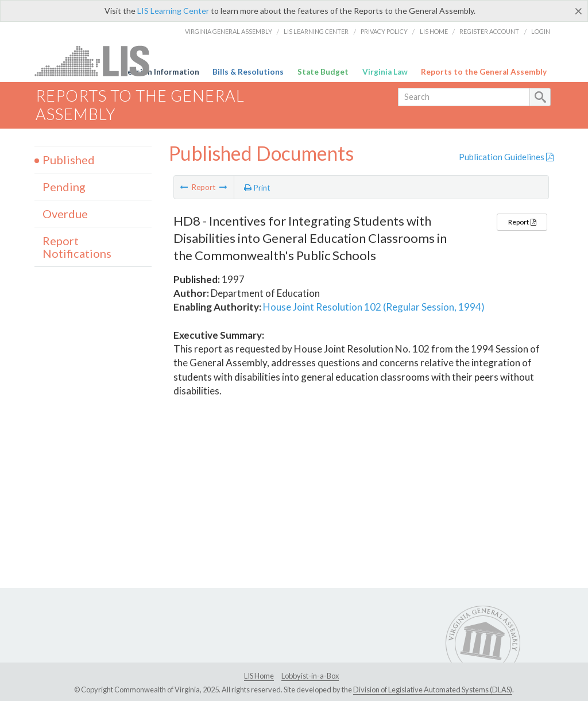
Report (522, 222)
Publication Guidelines (506, 157)
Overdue (65, 214)
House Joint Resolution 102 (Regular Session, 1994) (374, 307)
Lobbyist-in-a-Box (310, 676)
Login (541, 31)
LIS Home (434, 31)
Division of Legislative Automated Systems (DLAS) (433, 690)
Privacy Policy (384, 31)
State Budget (323, 72)
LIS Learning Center (173, 11)
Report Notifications (77, 247)
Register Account (489, 31)
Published (69, 160)
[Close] (579, 11)
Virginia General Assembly (229, 31)
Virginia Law (385, 72)
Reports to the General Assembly (484, 72)
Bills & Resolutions (248, 72)
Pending (64, 187)
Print (257, 188)
